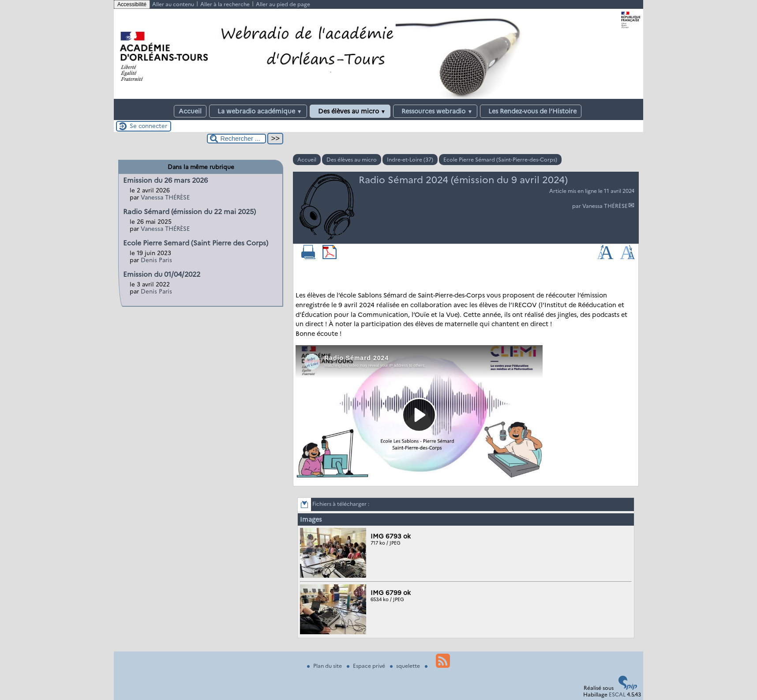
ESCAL (617, 694)
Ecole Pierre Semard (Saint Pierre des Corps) (196, 243)
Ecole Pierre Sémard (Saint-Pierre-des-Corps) (500, 160)
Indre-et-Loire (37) (410, 160)
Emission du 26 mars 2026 (165, 180)
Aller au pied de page (283, 4)
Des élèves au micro (350, 111)
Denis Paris (156, 260)
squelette (406, 666)
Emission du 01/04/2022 (162, 274)
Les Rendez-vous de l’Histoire (531, 111)
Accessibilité (132, 4)
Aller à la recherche (225, 4)
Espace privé (367, 666)
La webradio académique (258, 111)
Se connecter (148, 126)
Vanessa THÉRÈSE (605, 206)
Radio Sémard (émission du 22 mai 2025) (189, 212)
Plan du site (325, 666)
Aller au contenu (173, 4)
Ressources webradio (435, 111)
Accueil (190, 111)
